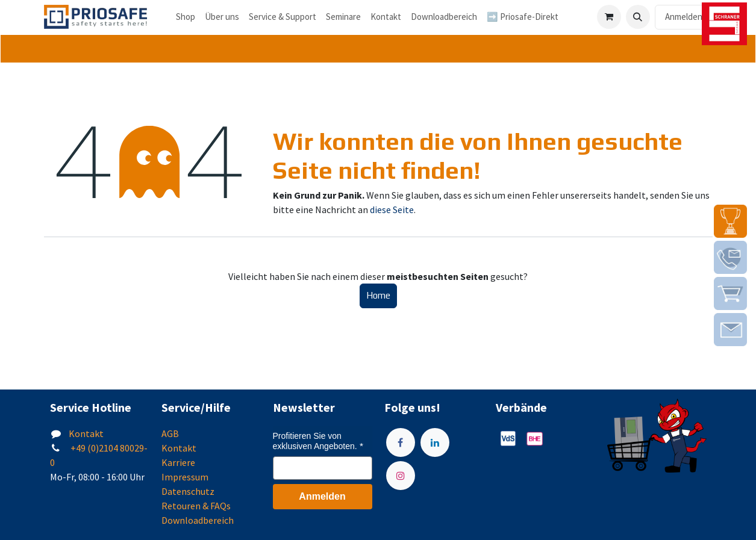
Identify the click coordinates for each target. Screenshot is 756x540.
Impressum (185, 477)
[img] (730, 221)
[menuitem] (222, 17)
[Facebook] (401, 442)
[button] (638, 17)
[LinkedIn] (435, 442)
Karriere (178, 462)
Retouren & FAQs (196, 506)
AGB (170, 433)
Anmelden (684, 17)
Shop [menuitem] (186, 17)
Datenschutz (188, 491)
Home (378, 295)
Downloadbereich (198, 520)
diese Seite (392, 209)
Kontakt (86, 433)
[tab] (378, 49)
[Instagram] (401, 476)
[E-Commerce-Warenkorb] (609, 17)
